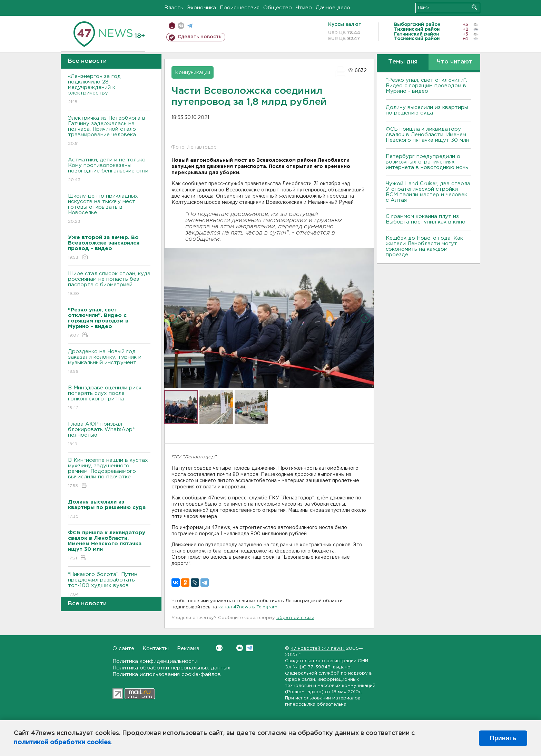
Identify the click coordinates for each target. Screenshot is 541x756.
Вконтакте (219, 648)
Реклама (188, 649)
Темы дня (403, 62)
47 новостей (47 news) (318, 649)
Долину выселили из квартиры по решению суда (427, 110)
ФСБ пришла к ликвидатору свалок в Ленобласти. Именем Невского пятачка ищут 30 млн (427, 135)
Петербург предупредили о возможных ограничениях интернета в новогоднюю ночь (427, 162)
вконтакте (181, 26)
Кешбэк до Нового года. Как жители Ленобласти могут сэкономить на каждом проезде (424, 246)
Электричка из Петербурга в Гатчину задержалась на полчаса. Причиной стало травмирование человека (109, 131)
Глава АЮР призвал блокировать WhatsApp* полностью (109, 434)
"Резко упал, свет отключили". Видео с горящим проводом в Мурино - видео (426, 86)
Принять (503, 738)
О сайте (123, 649)
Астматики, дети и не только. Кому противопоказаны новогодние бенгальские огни (109, 170)
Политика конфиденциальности (155, 661)
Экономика (201, 8)
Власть (174, 8)
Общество (278, 8)
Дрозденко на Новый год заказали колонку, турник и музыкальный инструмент (109, 362)
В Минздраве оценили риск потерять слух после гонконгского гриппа (109, 398)
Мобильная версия (172, 26)
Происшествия (240, 8)
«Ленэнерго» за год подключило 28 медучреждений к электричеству (109, 89)
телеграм (190, 26)
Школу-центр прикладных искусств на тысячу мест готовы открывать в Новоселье (109, 209)
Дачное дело (333, 8)
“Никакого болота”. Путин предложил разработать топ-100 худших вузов (109, 585)
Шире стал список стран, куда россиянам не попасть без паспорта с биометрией (109, 284)
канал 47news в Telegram (248, 607)
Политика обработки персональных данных (171, 668)
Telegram (250, 648)
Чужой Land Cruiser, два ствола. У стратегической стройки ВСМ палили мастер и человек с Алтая (429, 192)
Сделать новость (200, 37)
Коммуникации (193, 73)
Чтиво (304, 8)
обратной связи (295, 618)
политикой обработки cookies (62, 743)
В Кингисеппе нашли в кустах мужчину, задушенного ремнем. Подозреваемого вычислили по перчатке (109, 473)
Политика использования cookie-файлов (167, 674)
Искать (474, 7)
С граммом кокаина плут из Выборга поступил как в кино (426, 219)
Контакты (156, 649)
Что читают (455, 62)
